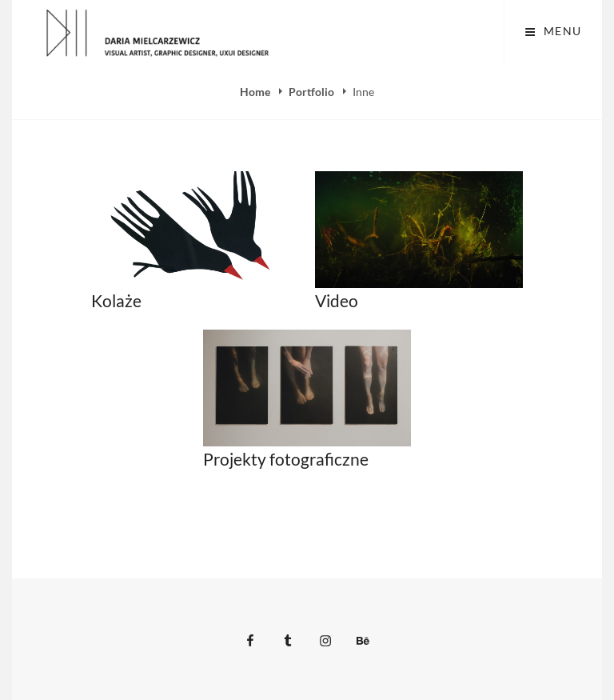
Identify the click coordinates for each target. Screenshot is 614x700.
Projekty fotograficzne (286, 459)
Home (256, 92)
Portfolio (313, 92)
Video (337, 300)
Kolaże (116, 300)
